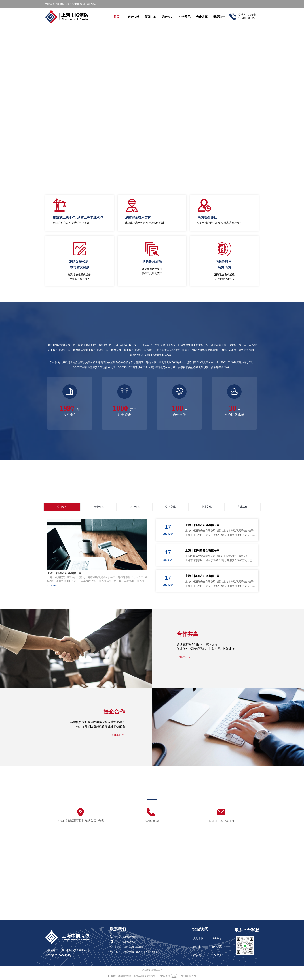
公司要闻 (62, 507)
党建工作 (242, 507)
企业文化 (206, 507)
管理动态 (98, 507)
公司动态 (134, 507)
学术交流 (170, 507)
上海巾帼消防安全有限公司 (202, 525)
